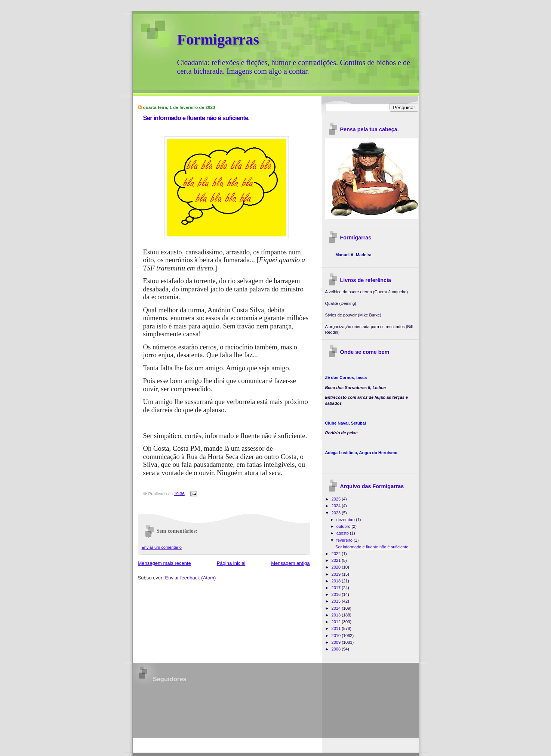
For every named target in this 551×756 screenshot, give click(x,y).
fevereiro (345, 540)
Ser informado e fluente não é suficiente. (196, 118)
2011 (337, 628)
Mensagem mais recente (164, 563)
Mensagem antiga (290, 563)
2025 (337, 499)
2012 (337, 622)
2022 (337, 554)
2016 (337, 594)
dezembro (346, 520)
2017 (337, 588)
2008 (337, 649)
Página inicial (231, 563)
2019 (337, 574)
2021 (337, 560)
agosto (343, 533)
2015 (337, 601)
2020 (337, 567)
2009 (337, 642)
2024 (337, 506)
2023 (337, 513)
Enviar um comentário (162, 547)
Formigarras (218, 39)
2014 (337, 608)
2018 (337, 581)
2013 (337, 615)
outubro (344, 526)
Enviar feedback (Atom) (190, 578)
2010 (337, 636)
